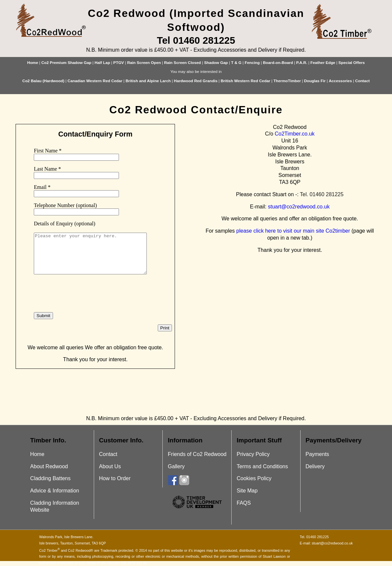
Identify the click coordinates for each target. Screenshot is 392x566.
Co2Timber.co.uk (295, 134)
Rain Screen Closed (182, 63)
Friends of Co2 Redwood (197, 454)
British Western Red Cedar (246, 81)
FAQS (244, 503)
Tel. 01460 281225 (322, 194)
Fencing (252, 63)
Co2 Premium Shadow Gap (66, 63)
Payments (317, 454)
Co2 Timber (49, 550)
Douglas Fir (315, 81)
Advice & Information (55, 491)
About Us (110, 466)
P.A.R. (302, 63)
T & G (236, 63)
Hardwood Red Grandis (196, 81)
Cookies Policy (254, 478)
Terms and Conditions (262, 466)
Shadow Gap (216, 63)
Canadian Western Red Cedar (95, 81)
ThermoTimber (287, 81)
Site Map (247, 491)
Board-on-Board (278, 63)
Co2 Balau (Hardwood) (43, 81)
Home (33, 63)
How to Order (115, 478)
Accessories (340, 81)
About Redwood (49, 466)
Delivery (315, 466)
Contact (363, 81)
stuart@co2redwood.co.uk (299, 207)
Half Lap (102, 63)
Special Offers (352, 63)
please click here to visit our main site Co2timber (293, 231)
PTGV (119, 63)
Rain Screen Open (144, 63)
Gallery (176, 466)
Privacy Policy (253, 454)
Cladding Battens (50, 478)
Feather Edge (323, 63)
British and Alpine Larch (148, 81)
